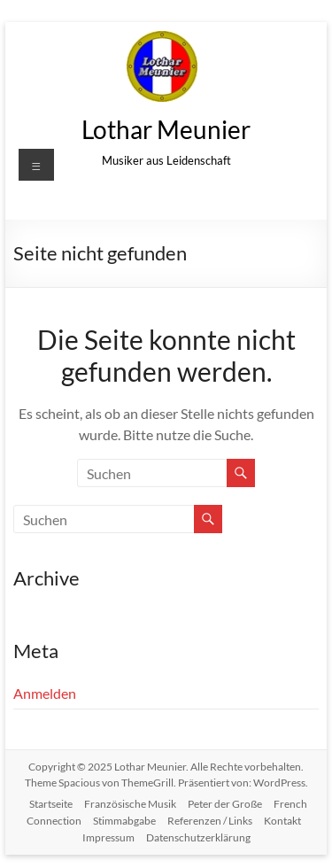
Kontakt (282, 821)
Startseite (51, 804)
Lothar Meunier (166, 129)
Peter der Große (225, 804)
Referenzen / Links (210, 821)
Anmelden (45, 693)
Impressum (108, 837)
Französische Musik (130, 804)
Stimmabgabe (124, 821)
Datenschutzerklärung (198, 837)
